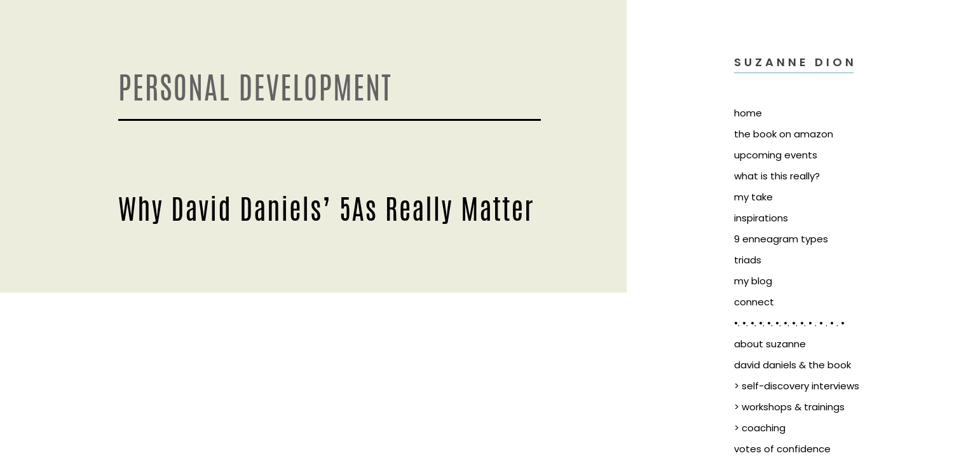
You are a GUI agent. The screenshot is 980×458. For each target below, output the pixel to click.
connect (754, 302)
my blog (753, 281)
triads (748, 260)
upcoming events (776, 155)
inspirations (761, 218)
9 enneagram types (781, 239)
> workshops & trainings (789, 407)
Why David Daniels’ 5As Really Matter (326, 207)
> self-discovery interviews (797, 386)
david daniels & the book (793, 365)
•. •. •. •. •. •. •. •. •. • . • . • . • (789, 323)
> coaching (760, 428)
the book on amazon (784, 134)
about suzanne (770, 344)
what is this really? (777, 176)
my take (753, 197)
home (748, 113)
